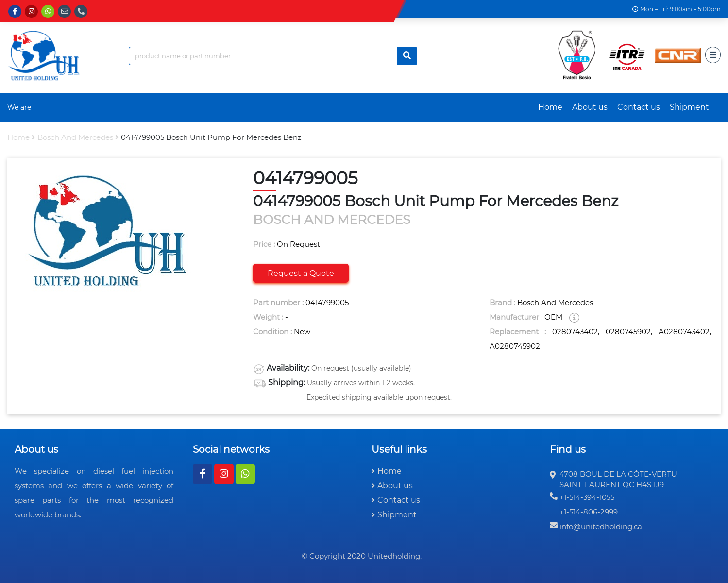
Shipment (689, 107)
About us (590, 107)
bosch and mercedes (75, 137)
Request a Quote (301, 273)
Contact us (639, 107)
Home (550, 107)
